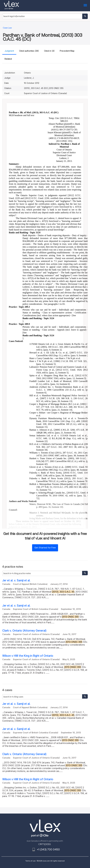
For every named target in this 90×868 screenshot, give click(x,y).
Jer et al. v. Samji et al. (16, 580)
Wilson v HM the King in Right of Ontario (28, 656)
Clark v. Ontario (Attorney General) (24, 631)
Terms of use (30, 861)
